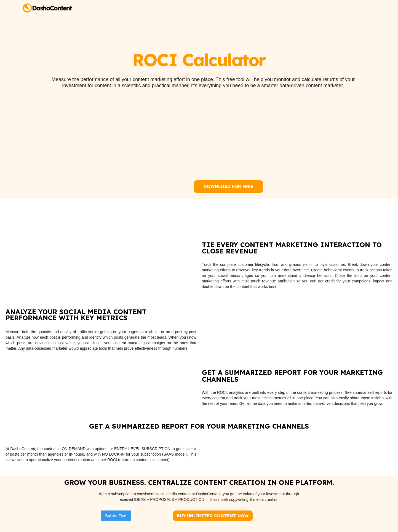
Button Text (116, 516)
